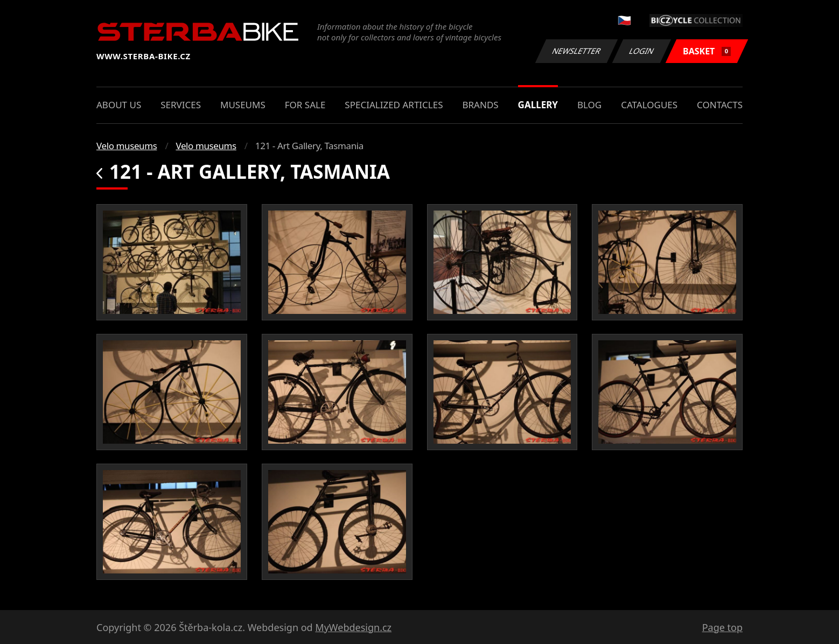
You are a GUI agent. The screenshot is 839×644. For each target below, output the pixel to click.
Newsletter (576, 51)
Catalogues (649, 105)
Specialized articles (394, 105)
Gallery (538, 105)
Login (642, 51)
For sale (305, 105)
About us (119, 105)
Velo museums (127, 146)
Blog (589, 105)
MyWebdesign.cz (353, 627)
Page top (722, 627)
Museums (243, 105)
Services (181, 105)
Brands (480, 105)
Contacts (720, 105)
